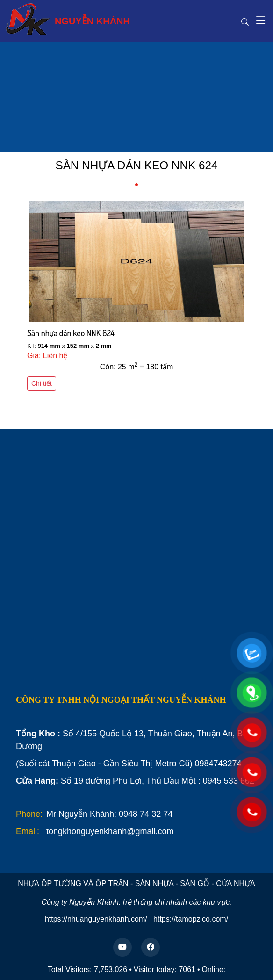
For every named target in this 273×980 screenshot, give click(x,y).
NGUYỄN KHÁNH (68, 19)
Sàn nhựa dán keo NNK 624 (71, 333)
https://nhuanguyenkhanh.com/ (96, 919)
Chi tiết (42, 383)
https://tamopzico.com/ (191, 919)
